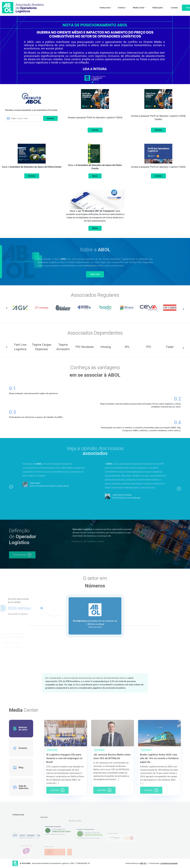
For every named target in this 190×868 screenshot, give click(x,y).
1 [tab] (92, 82)
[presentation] (32, 129)
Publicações (145, 8)
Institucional (92, 8)
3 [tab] (98, 82)
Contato (161, 8)
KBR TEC (143, 863)
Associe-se (179, 8)
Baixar (95, 176)
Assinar (50, 118)
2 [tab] (95, 82)
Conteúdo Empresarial (169, 863)
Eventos (109, 8)
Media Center (126, 8)
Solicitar (95, 130)
